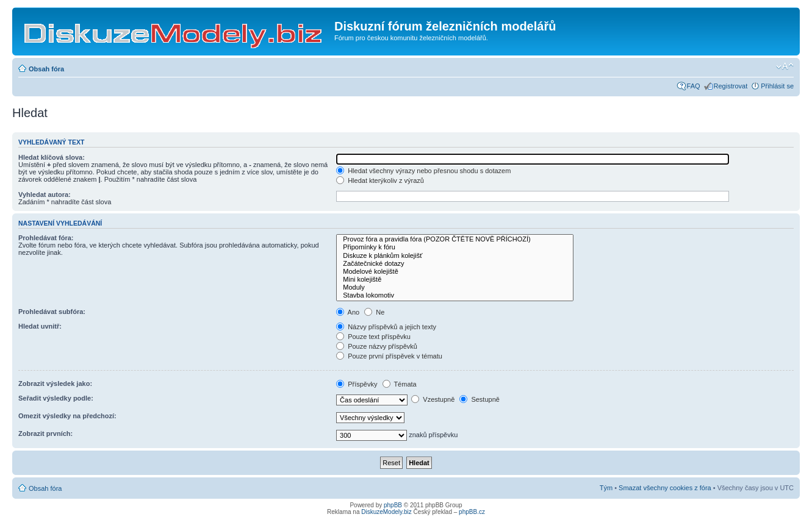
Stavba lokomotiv (455, 295)
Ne (374, 312)
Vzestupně (433, 399)
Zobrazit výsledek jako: (55, 384)
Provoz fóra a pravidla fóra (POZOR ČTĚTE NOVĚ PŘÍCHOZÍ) (455, 239)
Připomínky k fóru (455, 247)
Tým (606, 488)
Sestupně (480, 399)
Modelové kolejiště (455, 272)
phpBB (393, 505)
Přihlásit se (777, 86)
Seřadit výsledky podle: (56, 398)
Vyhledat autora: (45, 194)
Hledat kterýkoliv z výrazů (380, 180)
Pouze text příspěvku (373, 337)
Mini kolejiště (455, 280)
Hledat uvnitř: (40, 326)
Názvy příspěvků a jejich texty (386, 327)
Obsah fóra (46, 69)
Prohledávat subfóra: (52, 312)
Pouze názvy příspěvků (377, 346)
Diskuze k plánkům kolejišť (455, 256)
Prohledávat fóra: (46, 238)
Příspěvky (357, 384)
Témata (400, 384)
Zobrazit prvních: (45, 433)
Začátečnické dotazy (455, 264)
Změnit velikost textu (785, 66)
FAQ (694, 86)
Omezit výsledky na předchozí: (67, 416)
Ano (348, 312)
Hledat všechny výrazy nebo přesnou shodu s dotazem (423, 171)
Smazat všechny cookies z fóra (665, 488)
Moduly (455, 287)
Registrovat (731, 86)
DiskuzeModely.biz (386, 512)
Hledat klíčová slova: (52, 157)
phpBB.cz (472, 512)
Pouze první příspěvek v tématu (389, 356)
